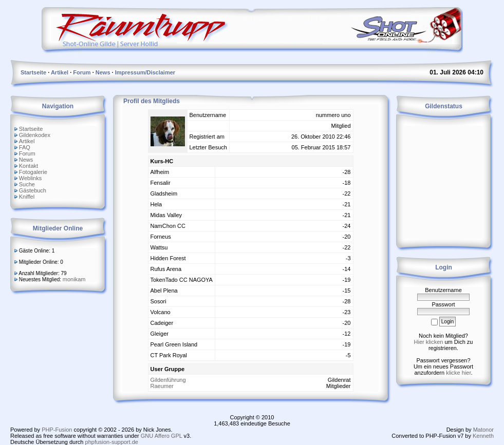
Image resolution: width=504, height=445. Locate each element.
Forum (27, 153)
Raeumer (162, 386)
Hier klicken (429, 342)
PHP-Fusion (57, 430)
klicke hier (458, 373)
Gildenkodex (35, 135)
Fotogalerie (33, 172)
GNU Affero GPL (162, 436)
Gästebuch (33, 190)
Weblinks (30, 178)
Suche (27, 184)
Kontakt (29, 166)
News (26, 160)
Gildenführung (168, 380)
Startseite (31, 129)
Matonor (483, 430)
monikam (74, 279)
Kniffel (27, 197)
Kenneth (483, 436)
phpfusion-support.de (112, 442)
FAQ (25, 147)
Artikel (27, 141)
